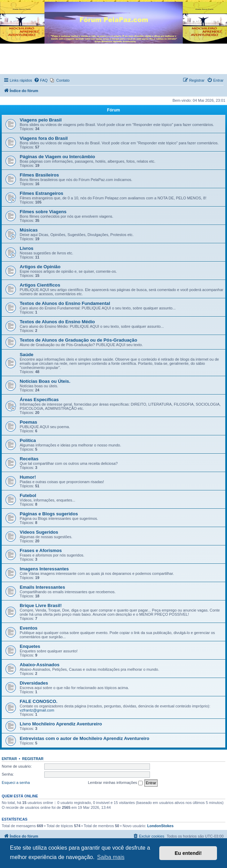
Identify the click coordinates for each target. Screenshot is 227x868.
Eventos (29, 628)
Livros (27, 248)
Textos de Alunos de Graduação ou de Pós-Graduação (78, 340)
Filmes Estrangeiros (41, 193)
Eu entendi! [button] (188, 853)
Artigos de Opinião (40, 267)
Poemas (29, 422)
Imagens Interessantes (44, 569)
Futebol (28, 495)
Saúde (27, 355)
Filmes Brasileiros (39, 175)
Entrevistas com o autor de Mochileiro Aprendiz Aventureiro (84, 738)
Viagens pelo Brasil (41, 120)
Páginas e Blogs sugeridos (49, 514)
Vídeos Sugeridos (39, 532)
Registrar (33, 759)
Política (28, 440)
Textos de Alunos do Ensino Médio (57, 322)
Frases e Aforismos (41, 550)
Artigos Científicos (40, 285)
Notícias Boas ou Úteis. (45, 381)
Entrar (9, 759)
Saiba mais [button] (111, 857)
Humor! (28, 477)
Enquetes (30, 646)
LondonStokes (160, 826)
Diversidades (34, 683)
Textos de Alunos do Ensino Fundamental (65, 303)
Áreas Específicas (39, 400)
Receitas (29, 459)
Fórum (113, 110)
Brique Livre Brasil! (41, 605)
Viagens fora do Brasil (44, 138)
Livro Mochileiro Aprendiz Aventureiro (61, 724)
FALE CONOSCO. (39, 701)
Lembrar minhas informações (115, 783)
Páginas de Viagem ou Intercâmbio (57, 157)
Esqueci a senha (16, 783)
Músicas (29, 230)
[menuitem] (41, 80)
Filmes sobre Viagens (43, 212)
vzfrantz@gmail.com (37, 710)
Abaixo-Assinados (40, 665)
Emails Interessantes (42, 587)
